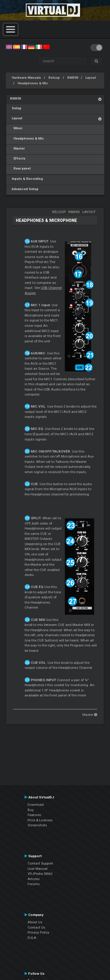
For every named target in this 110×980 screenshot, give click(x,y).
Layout (91, 78)
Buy (31, 810)
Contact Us (36, 927)
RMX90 (73, 78)
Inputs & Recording (26, 179)
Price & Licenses (40, 820)
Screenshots (37, 825)
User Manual (38, 869)
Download (36, 805)
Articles (34, 879)
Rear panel (20, 169)
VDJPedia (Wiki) (40, 874)
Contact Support (40, 863)
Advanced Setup (24, 189)
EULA (32, 938)
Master (17, 149)
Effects (18, 159)
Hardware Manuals (26, 78)
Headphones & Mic (33, 83)
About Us (35, 922)
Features (34, 815)
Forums (34, 884)
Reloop (54, 78)
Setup (16, 108)
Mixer (16, 128)
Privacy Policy (38, 932)
